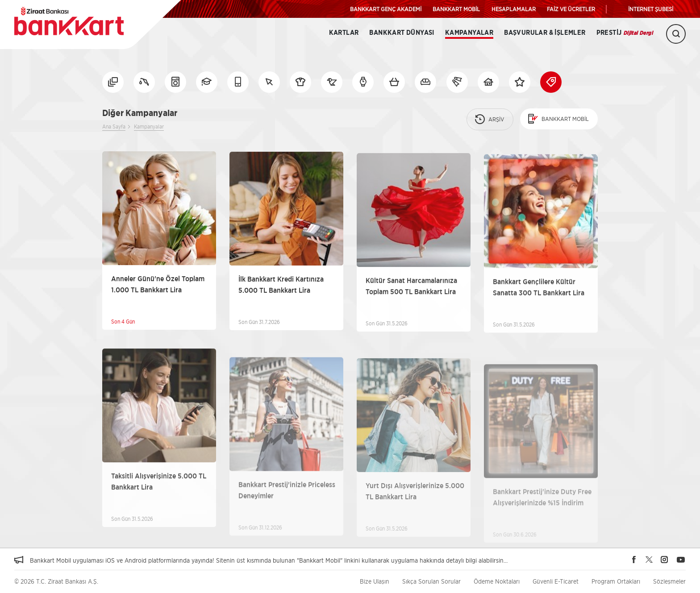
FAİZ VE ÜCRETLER (571, 9)
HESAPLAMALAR (514, 9)
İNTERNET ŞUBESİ (651, 9)
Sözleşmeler (669, 581)
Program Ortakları (616, 581)
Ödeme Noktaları (497, 581)
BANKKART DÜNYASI (402, 33)
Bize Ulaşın (375, 581)
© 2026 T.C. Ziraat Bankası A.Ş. (56, 581)
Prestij (625, 33)
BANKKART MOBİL (456, 9)
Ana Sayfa (114, 126)
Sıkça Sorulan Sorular (431, 581)
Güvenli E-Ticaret (556, 581)
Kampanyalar (469, 33)
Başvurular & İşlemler (545, 33)
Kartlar (344, 33)
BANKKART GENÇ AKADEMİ (386, 9)
